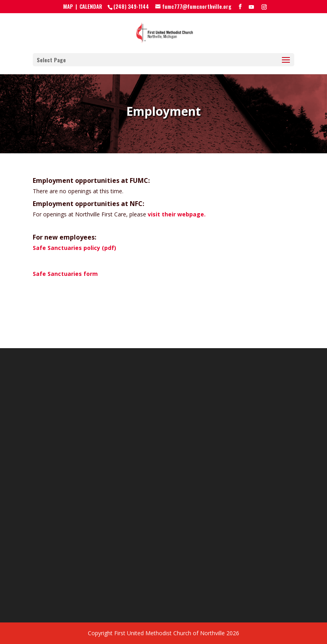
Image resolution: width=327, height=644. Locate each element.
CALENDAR (91, 6)
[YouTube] (251, 7)
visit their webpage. (177, 214)
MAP (68, 6)
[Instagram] (264, 7)
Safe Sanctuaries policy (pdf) (74, 248)
